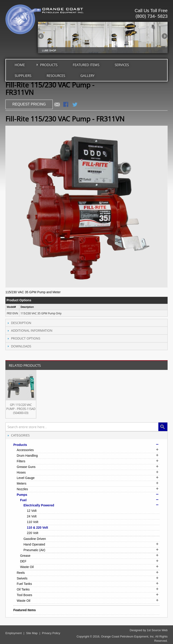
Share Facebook (66, 105)
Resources (56, 76)
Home (20, 65)
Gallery (87, 76)
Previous (41, 36)
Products (49, 65)
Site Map (32, 633)
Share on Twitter (75, 105)
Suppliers (23, 76)
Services (122, 65)
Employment (14, 633)
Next (164, 36)
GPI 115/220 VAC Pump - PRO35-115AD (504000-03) (21, 409)
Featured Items (86, 65)
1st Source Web (157, 630)
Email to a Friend (57, 105)
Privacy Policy (51, 633)
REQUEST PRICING (29, 104)
